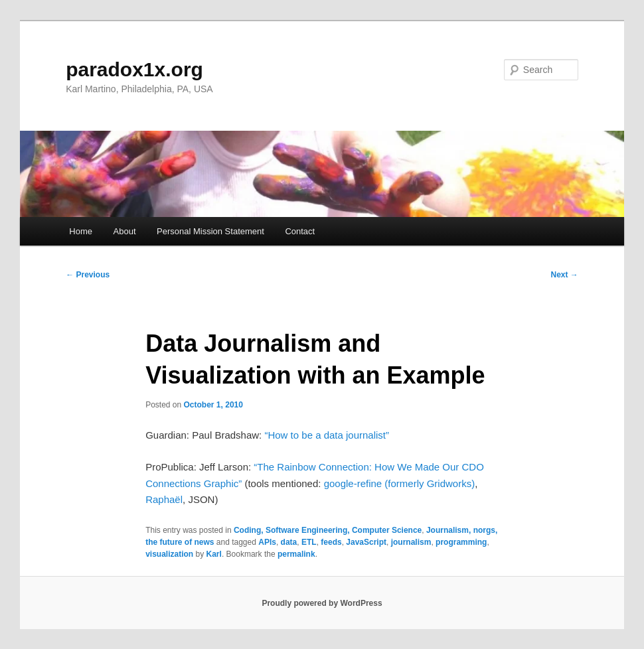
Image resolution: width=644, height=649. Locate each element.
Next (565, 275)
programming (461, 542)
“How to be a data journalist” (327, 435)
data (289, 542)
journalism (411, 542)
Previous (88, 275)
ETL (309, 542)
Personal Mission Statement (210, 231)
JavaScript (366, 542)
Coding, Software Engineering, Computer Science (328, 530)
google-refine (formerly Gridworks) (400, 483)
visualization (169, 554)
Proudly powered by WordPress (322, 603)
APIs (267, 542)
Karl (214, 554)
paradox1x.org (134, 69)
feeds (331, 542)
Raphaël (164, 499)
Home (81, 231)
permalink (296, 554)
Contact (300, 231)
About (125, 231)
